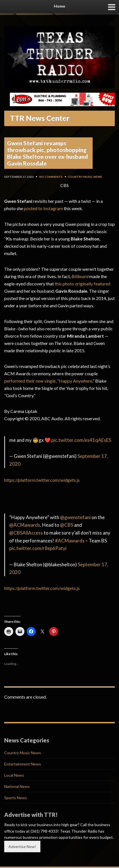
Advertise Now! (22, 847)
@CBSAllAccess (26, 533)
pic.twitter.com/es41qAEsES (81, 440)
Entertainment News (23, 764)
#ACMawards (70, 541)
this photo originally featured (83, 284)
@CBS (67, 525)
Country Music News (85, 177)
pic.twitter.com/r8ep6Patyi (38, 548)
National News (17, 786)
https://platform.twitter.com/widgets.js (42, 480)
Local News (14, 775)
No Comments (51, 177)
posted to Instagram (43, 208)
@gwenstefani (75, 517)
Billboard (80, 276)
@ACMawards (25, 525)
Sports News (16, 798)
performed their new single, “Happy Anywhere (48, 381)
